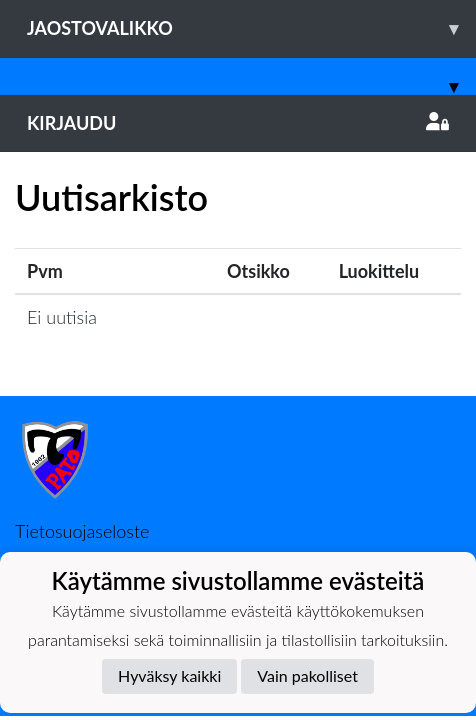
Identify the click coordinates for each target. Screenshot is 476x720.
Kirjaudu (238, 123)
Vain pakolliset (307, 675)
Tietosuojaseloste (82, 531)
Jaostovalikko (251, 28)
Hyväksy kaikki (169, 675)
